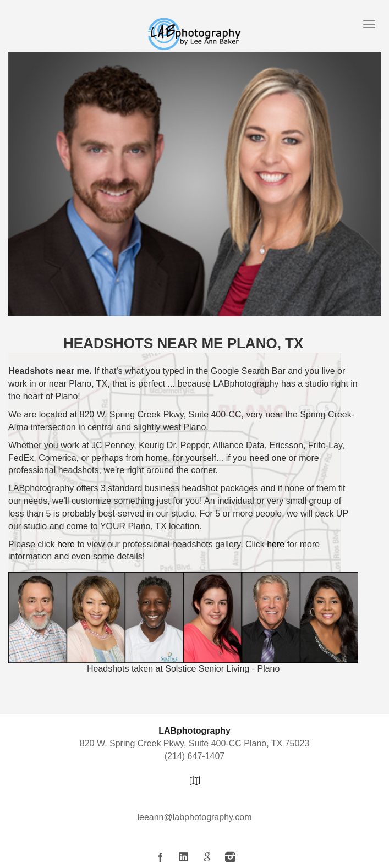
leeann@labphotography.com (194, 817)
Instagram (230, 857)
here (66, 544)
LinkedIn (184, 857)
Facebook (161, 857)
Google (207, 857)
